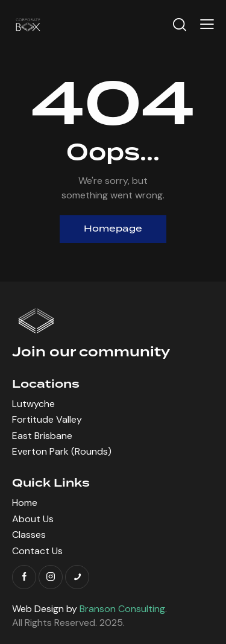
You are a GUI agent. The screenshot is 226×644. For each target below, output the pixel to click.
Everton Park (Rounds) (62, 451)
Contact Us (37, 551)
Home (25, 503)
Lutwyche (33, 404)
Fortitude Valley (47, 419)
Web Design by (89, 609)
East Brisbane (42, 436)
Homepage (113, 229)
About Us (33, 519)
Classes (29, 535)
